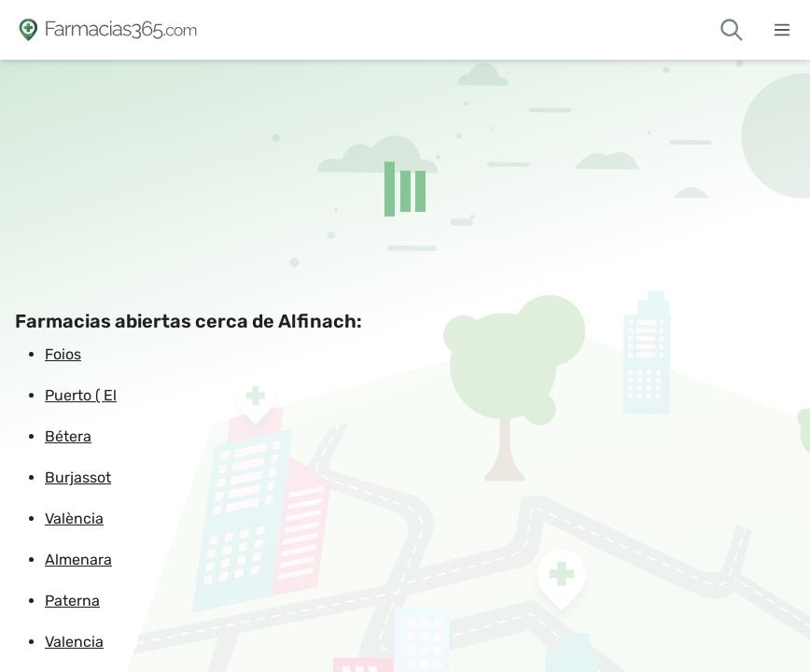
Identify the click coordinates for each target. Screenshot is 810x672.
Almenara (78, 560)
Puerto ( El (81, 395)
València (74, 518)
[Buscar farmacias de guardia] (732, 30)
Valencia (74, 642)
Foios (63, 354)
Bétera (68, 436)
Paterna (72, 601)
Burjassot (78, 477)
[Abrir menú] (782, 30)
